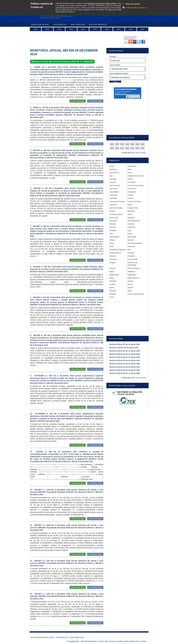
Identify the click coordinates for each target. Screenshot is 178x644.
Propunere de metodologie (132, 264)
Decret (130, 214)
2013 (143, 148)
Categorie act (60, 25)
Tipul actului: (115, 65)
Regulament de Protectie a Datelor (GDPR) (102, 3)
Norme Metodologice (135, 243)
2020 (107, 29)
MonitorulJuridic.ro (91, 641)
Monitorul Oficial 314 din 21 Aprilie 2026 (125, 351)
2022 (83, 29)
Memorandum (114, 237)
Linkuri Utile (104, 641)
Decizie (112, 211)
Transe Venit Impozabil (136, 294)
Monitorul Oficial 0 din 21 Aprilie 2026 (124, 348)
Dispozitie (131, 218)
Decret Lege (114, 218)
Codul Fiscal (132, 189)
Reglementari (114, 275)
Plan (129, 250)
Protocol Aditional (134, 268)
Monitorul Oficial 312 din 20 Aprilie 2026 (125, 367)
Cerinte (130, 179)
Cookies (126, 641)
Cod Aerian (131, 182)
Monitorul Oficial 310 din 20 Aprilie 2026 (125, 360)
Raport (112, 271)
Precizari (113, 256)
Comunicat (113, 195)
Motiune (112, 240)
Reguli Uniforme (133, 278)
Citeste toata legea (78, 101)
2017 (143, 29)
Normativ (131, 240)
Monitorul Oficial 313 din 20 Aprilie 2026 (125, 370)
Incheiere (131, 224)
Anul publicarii (78, 25)
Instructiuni (131, 227)
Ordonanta (131, 246)
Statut (130, 291)
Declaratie (131, 211)
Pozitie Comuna (115, 253)
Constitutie (113, 198)
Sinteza (130, 284)
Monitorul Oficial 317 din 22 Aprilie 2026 (125, 344)
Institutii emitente (98, 25)
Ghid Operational (134, 221)
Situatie (130, 288)
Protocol (112, 268)
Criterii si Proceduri (116, 208)
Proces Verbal (133, 259)
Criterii (130, 205)
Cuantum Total (133, 208)
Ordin (111, 246)
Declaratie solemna (116, 214)
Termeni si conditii (115, 641)
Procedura (113, 259)
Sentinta (112, 284)
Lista (111, 234)
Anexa (130, 173)
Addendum (113, 169)
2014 (138, 148)
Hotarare (113, 224)
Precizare (131, 253)
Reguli (112, 278)
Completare (132, 192)
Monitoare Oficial (40, 25)
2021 (95, 29)
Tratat (111, 297)
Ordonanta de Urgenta (117, 250)
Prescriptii (131, 256)
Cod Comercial (115, 185)
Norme (112, 243)
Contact (143, 641)
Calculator (113, 179)
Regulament (132, 275)
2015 (132, 148)
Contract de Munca (134, 202)
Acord (112, 166)
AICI (110, 10)
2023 (71, 29)
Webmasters (135, 641)
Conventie (113, 205)
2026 (35, 29)
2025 (47, 29)
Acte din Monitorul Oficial (43, 637)
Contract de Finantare (117, 202)
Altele (130, 169)
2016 (127, 148)
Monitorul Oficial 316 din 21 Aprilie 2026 (125, 357)
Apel (111, 176)
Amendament (114, 173)
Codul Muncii (114, 192)
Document (113, 221)
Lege (129, 230)
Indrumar (113, 227)
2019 (119, 29)
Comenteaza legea (95, 101)
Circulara (113, 182)
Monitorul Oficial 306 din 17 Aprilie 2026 (125, 373)
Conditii (130, 195)
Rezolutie (113, 281)
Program (113, 263)
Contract (131, 198)
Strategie (113, 294)
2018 (131, 29)
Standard (113, 291)
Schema (130, 281)
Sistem (112, 288)
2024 (59, 29)
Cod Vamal (113, 189)
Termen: (113, 57)
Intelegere (113, 230)
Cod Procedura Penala (136, 185)
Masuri (130, 234)
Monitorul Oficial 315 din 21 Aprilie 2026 (125, 354)
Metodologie (132, 237)
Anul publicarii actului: (119, 73)
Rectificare (131, 271)
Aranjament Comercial (136, 176)
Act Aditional (132, 166)
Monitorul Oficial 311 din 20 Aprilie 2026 (125, 364)
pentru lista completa (134, 153)
